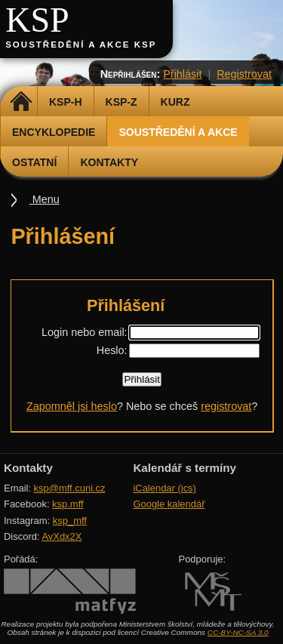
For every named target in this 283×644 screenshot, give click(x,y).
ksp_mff (70, 521)
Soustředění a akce (178, 132)
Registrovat (244, 74)
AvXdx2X (62, 536)
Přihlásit (182, 74)
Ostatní (34, 162)
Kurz (175, 102)
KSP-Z (122, 102)
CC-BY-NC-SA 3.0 (238, 632)
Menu (45, 199)
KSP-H (66, 102)
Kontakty (109, 162)
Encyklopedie (54, 132)
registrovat (226, 406)
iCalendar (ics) (165, 488)
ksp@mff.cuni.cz (70, 488)
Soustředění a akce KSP (81, 45)
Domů (21, 102)
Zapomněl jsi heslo (72, 406)
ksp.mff (68, 504)
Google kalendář (169, 504)
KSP (37, 20)
